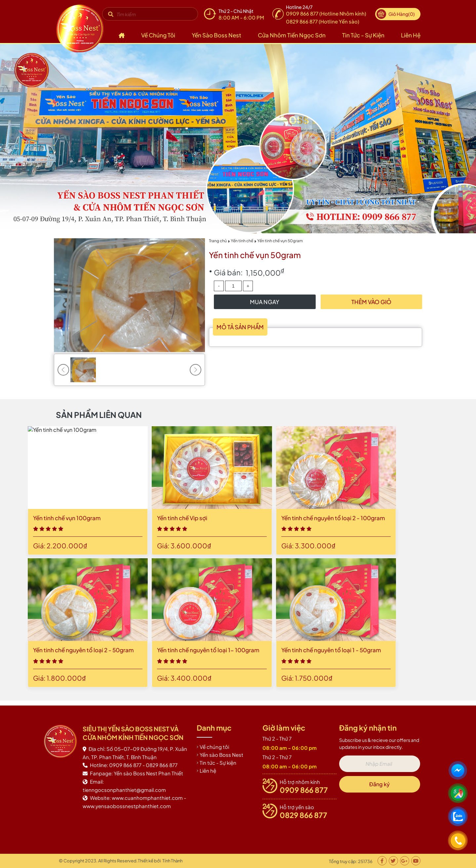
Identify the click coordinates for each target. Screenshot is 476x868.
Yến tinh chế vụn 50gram (280, 241)
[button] (196, 370)
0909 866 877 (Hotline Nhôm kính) (326, 13)
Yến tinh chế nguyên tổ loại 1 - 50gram (114, 650)
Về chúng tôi (158, 35)
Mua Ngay (265, 302)
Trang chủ (218, 241)
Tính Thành (172, 861)
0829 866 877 (303, 815)
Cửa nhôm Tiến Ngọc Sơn (292, 35)
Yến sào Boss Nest (217, 35)
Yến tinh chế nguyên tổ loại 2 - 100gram (116, 518)
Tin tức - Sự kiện (363, 35)
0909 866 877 (304, 790)
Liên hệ (411, 35)
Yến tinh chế (242, 241)
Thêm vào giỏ (371, 302)
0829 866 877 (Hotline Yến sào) (323, 21)
